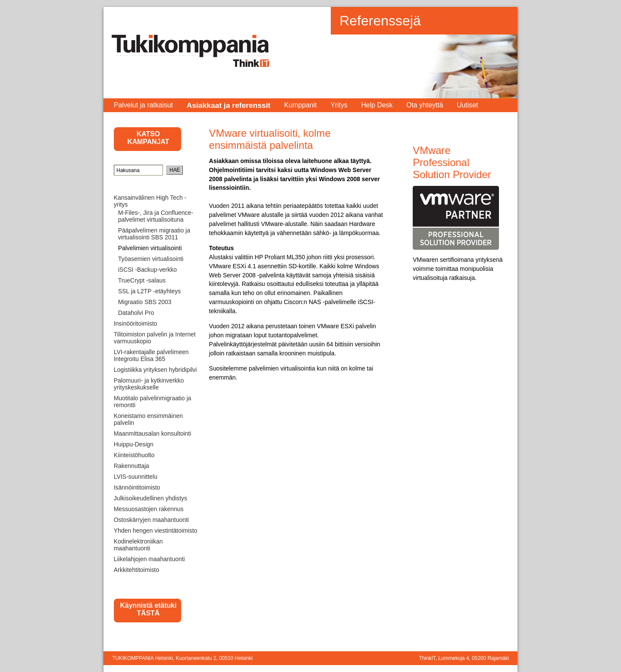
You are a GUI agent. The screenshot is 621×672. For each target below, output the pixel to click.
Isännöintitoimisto (137, 487)
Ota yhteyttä (425, 105)
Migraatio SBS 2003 (145, 302)
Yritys (339, 105)
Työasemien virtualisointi (151, 259)
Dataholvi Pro (136, 313)
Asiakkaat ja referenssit (229, 105)
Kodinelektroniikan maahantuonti (138, 545)
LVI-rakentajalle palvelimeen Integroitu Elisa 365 (151, 355)
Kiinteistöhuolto (134, 455)
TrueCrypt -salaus (142, 280)
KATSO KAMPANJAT (148, 138)
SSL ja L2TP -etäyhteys (150, 291)
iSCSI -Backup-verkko (147, 270)
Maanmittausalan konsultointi (153, 433)
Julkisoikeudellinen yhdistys (151, 498)
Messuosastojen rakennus (149, 509)
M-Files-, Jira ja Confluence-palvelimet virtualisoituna (156, 216)
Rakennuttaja (132, 466)
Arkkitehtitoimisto (136, 570)
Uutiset (467, 105)
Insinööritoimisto (136, 323)
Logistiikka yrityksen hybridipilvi (155, 370)
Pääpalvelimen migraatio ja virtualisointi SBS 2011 (154, 234)
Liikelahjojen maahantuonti (149, 559)
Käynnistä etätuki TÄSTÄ (148, 609)
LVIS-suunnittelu (136, 477)
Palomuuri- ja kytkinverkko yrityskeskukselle (149, 384)
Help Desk (377, 105)
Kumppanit (301, 105)
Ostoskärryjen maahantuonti (151, 520)
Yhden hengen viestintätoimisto (156, 531)
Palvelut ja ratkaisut (143, 105)
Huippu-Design (134, 444)
